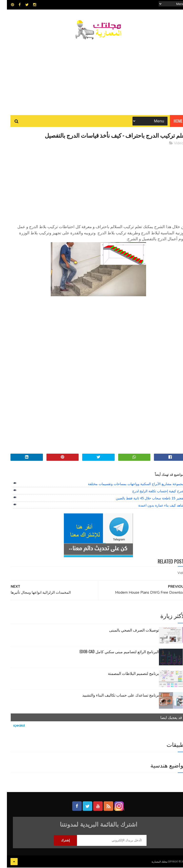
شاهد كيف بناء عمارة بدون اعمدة (154, 506)
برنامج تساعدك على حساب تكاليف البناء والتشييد (114, 696)
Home (171, 121)
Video (172, 144)
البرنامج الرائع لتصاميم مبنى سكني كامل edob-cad (112, 652)
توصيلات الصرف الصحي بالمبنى (127, 631)
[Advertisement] (91, 75)
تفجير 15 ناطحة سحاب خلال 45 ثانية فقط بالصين (143, 499)
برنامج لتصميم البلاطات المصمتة (127, 674)
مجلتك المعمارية (152, 862)
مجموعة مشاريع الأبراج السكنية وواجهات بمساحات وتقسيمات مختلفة (129, 485)
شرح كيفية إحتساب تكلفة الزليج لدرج (151, 492)
